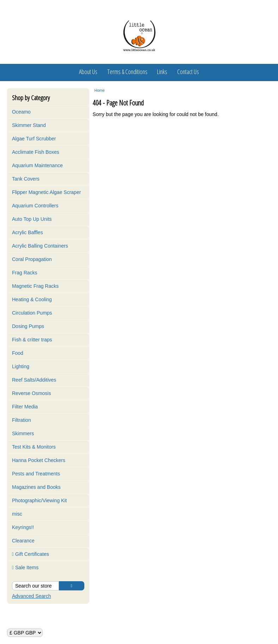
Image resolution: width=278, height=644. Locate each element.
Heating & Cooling (32, 299)
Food (18, 353)
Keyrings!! (23, 527)
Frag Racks (25, 273)
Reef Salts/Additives (34, 380)
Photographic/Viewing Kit (39, 500)
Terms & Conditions (127, 72)
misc (17, 514)
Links (162, 72)
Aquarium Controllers (35, 206)
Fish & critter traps (32, 340)
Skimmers (23, 433)
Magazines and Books (36, 487)
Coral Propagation (32, 259)
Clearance (23, 541)
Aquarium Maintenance (37, 165)
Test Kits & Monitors (34, 447)
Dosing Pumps (28, 326)
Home (100, 90)
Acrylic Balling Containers (40, 246)
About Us (88, 72)
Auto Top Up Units (32, 219)
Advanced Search (32, 596)
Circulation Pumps (32, 313)
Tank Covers (26, 179)
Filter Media (25, 407)
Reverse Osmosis (31, 393)
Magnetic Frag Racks (35, 286)
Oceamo (21, 112)
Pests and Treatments (36, 474)
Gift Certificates (31, 554)
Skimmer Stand (29, 125)
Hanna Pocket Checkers (39, 460)
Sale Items (25, 567)
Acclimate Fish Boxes (36, 152)
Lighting (21, 366)
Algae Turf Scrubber (34, 139)
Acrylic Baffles (28, 232)
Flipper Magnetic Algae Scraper (46, 192)
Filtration (22, 420)
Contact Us (188, 72)
